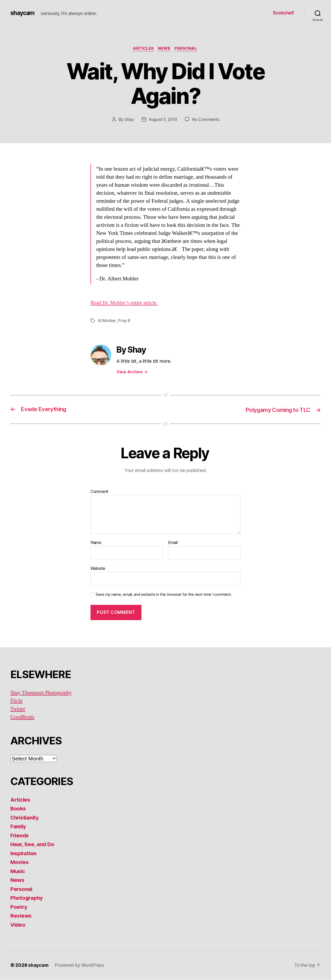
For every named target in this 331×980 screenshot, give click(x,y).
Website (98, 569)
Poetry (19, 907)
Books (18, 809)
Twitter (18, 709)
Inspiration (24, 854)
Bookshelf (284, 13)
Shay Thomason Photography (42, 693)
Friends (20, 836)
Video (18, 925)
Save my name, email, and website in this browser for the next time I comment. (164, 595)
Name (96, 543)
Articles (143, 49)
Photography (27, 898)
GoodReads (23, 717)
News (165, 49)
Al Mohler (107, 321)
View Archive (132, 372)
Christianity (25, 818)
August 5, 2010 (163, 120)
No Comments (206, 120)
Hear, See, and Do (33, 844)
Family (19, 827)
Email (173, 543)
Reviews (21, 916)
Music (18, 871)
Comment (99, 492)
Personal (187, 49)
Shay (129, 120)
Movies (20, 862)
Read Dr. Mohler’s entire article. (126, 303)
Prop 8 (124, 321)
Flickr (17, 701)
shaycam (23, 13)
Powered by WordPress (80, 965)
